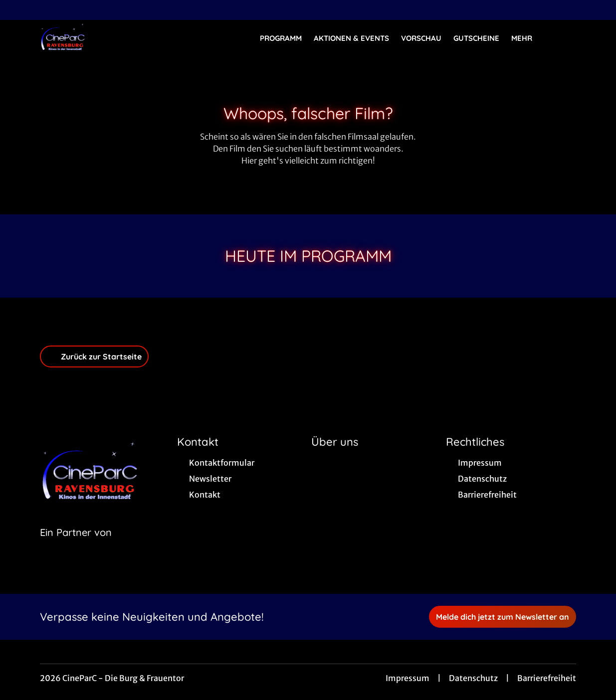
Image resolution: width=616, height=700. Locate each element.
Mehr (528, 38)
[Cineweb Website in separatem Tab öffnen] (76, 545)
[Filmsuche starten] (566, 38)
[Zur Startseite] (110, 38)
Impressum (408, 678)
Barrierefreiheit (547, 678)
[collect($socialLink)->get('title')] (18, 10)
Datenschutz (473, 678)
